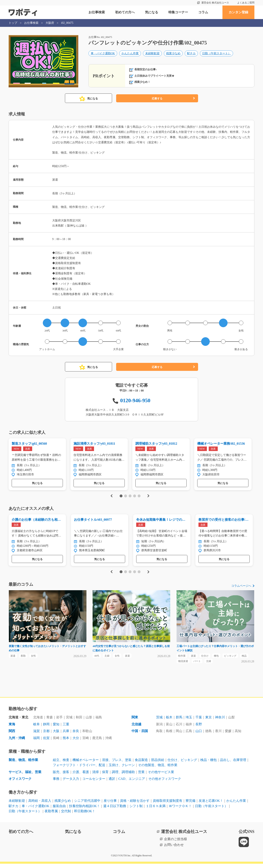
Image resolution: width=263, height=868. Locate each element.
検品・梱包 (209, 764)
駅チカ (191, 55)
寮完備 (190, 805)
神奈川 (220, 722)
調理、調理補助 (123, 776)
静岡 (46, 728)
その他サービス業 (161, 776)
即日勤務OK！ (85, 815)
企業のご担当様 (176, 843)
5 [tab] (139, 497)
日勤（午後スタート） (25, 815)
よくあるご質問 (246, 3)
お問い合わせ (174, 849)
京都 (46, 735)
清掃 (95, 776)
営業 (141, 776)
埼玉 (189, 722)
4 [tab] (134, 497)
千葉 (199, 722)
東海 (12, 728)
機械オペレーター (86, 764)
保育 (105, 776)
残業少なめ (173, 55)
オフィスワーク (20, 783)
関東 (135, 722)
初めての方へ (125, 12)
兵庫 (66, 735)
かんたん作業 (130, 55)
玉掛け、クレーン (122, 769)
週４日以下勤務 (115, 810)
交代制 (66, 815)
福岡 (36, 742)
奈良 (76, 735)
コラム (203, 12)
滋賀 (36, 735)
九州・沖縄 (17, 742)
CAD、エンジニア (132, 783)
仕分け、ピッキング (182, 764)
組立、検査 (61, 764)
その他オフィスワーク (165, 783)
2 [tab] (125, 497)
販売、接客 (61, 776)
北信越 (136, 728)
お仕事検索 (97, 12)
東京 (209, 722)
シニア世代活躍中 (87, 805)
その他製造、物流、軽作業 (158, 769)
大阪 (56, 735)
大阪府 (50, 23)
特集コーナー (178, 12)
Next (148, 497)
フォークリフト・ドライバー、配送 (79, 769)
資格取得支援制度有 (168, 805)
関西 (12, 735)
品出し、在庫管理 (233, 764)
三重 (66, 728)
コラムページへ (241, 588)
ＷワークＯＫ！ (180, 810)
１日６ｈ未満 (156, 810)
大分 (76, 742)
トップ (13, 23)
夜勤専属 (51, 815)
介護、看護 (81, 776)
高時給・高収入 (40, 805)
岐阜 (36, 728)
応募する (157, 99)
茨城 (159, 722)
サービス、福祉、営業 (25, 776)
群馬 (179, 722)
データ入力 (71, 783)
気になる (152, 12)
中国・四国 (140, 735)
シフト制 (136, 810)
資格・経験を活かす (135, 805)
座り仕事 (110, 805)
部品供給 (158, 764)
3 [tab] (130, 497)
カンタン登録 (238, 12)
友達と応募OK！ (211, 805)
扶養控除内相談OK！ (84, 810)
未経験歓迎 (152, 55)
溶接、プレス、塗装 (117, 764)
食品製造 (141, 764)
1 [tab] (121, 497)
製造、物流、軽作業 (23, 764)
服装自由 (59, 810)
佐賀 (46, 742)
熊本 (66, 742)
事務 (56, 783)
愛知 (56, 728)
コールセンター (94, 783)
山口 (199, 735)
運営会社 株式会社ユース (215, 3)
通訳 (112, 783)
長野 (199, 728)
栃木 (169, 722)
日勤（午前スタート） (217, 55)
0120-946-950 (135, 400)
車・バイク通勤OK (103, 55)
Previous (111, 497)
